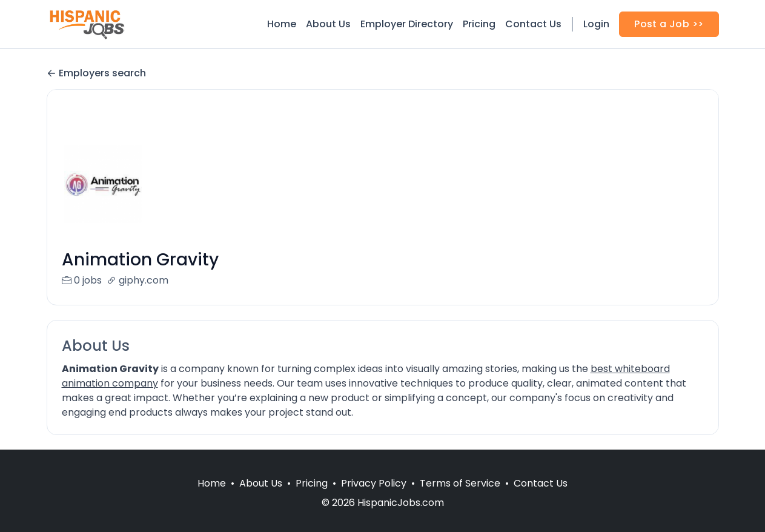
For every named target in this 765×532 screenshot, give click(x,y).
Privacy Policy (374, 498)
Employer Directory (407, 24)
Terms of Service (460, 498)
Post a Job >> (669, 24)
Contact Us (533, 24)
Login (596, 24)
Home (282, 24)
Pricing (479, 24)
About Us (328, 24)
